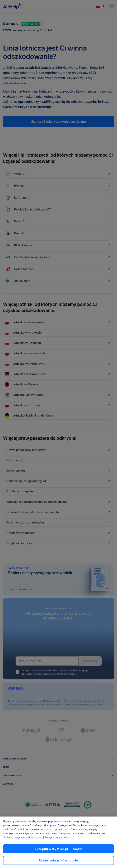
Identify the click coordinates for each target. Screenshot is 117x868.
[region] (58, 842)
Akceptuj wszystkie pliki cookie (59, 849)
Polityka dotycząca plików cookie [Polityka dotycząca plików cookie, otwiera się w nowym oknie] (23, 838)
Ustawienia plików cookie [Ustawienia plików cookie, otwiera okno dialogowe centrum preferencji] (58, 860)
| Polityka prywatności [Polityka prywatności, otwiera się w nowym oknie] (56, 838)
